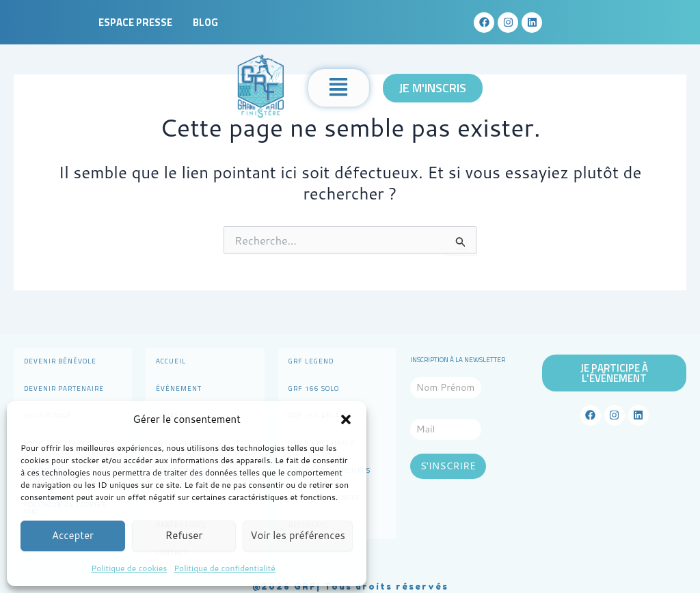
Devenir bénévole (60, 361)
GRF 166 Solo (314, 388)
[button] (346, 419)
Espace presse (135, 22)
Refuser (184, 535)
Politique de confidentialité (224, 568)
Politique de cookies (129, 568)
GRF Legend (311, 361)
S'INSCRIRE (448, 466)
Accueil (171, 361)
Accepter (73, 535)
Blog (205, 22)
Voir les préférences (298, 535)
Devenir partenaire (64, 388)
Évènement (179, 388)
